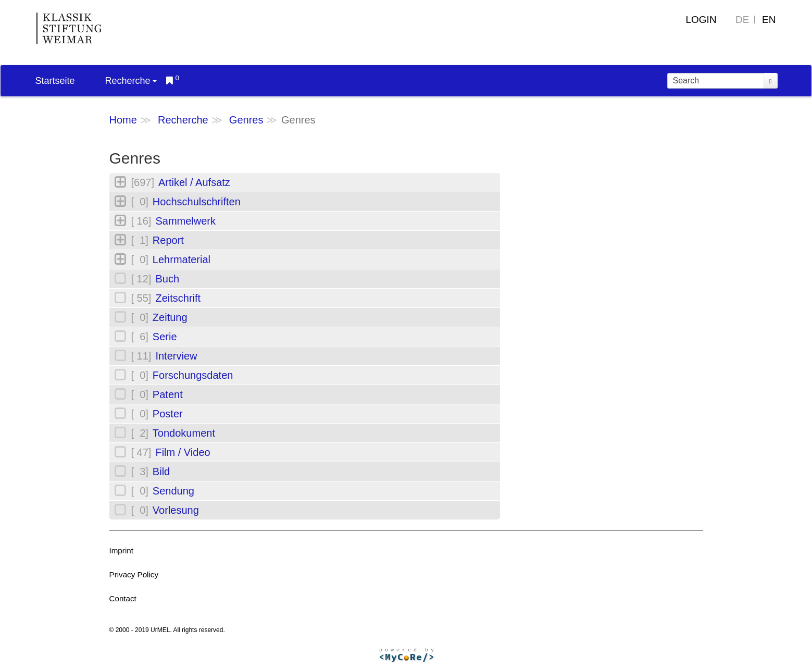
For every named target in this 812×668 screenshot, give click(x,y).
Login (701, 20)
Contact (123, 598)
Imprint (121, 551)
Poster (168, 414)
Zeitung (170, 317)
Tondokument (184, 433)
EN (769, 20)
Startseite (55, 81)
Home (123, 120)
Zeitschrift (178, 298)
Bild (161, 472)
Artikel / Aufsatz (194, 182)
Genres (246, 120)
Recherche (131, 81)
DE (742, 20)
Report (168, 240)
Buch (167, 279)
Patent (168, 394)
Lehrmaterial (182, 259)
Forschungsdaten (193, 375)
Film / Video (183, 452)
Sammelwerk (185, 221)
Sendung (173, 491)
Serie (165, 337)
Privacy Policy (134, 574)
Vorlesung (176, 510)
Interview (176, 356)
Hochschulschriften (197, 202)
